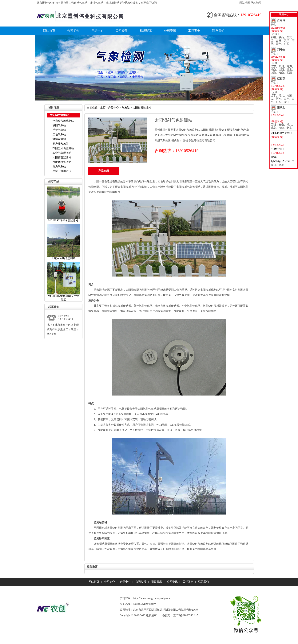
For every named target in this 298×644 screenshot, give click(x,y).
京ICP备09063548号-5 (186, 615)
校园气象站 (59, 125)
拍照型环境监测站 (63, 148)
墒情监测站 (59, 139)
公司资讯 (170, 31)
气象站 (126, 108)
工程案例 (194, 31)
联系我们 (218, 31)
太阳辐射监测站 (62, 157)
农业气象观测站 (62, 153)
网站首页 (49, 31)
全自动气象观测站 (63, 121)
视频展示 (146, 31)
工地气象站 (59, 135)
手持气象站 (59, 130)
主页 (103, 108)
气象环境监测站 (62, 162)
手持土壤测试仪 (62, 171)
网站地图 (245, 3)
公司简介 (73, 31)
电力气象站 (59, 167)
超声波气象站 (61, 144)
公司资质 (122, 31)
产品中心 (97, 31)
